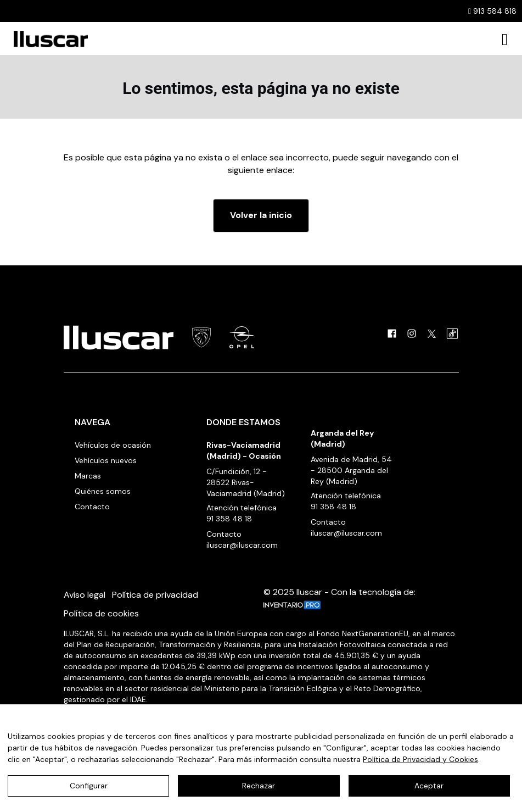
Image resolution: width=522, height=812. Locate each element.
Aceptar (429, 786)
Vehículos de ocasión (113, 445)
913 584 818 (492, 11)
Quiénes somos (103, 491)
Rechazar (259, 786)
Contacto (92, 507)
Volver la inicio (261, 215)
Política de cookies (101, 613)
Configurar (89, 786)
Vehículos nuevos (106, 460)
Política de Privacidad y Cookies (420, 759)
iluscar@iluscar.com (242, 545)
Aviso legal (85, 595)
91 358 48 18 (229, 519)
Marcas (88, 476)
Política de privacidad (155, 595)
